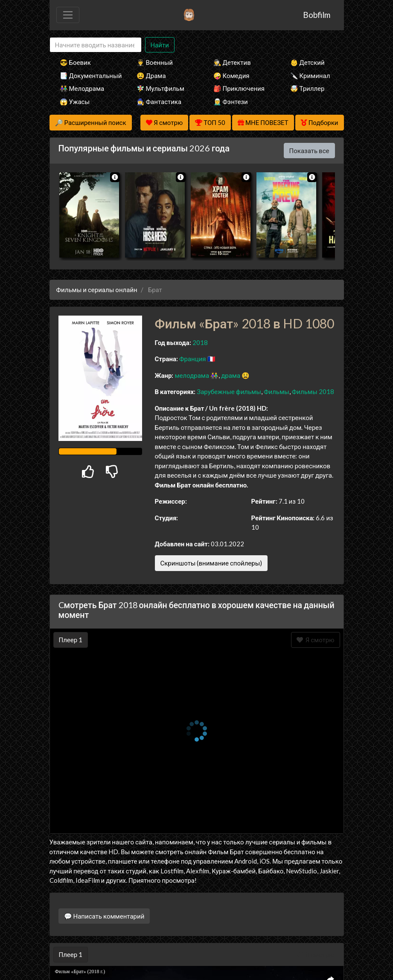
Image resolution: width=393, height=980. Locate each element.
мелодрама (192, 375)
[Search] (96, 45)
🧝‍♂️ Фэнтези (231, 101)
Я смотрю (316, 640)
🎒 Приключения (239, 88)
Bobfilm (317, 15)
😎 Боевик (75, 62)
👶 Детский (307, 62)
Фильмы (277, 391)
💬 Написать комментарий (104, 916)
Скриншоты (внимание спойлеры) (211, 563)
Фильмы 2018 (313, 391)
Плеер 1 (71, 640)
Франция (193, 359)
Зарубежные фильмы (229, 391)
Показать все (309, 151)
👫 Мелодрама (82, 88)
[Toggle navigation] (68, 15)
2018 (200, 342)
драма (231, 375)
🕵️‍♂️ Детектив (232, 62)
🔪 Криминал (310, 75)
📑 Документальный (87, 75)
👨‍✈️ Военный (155, 62)
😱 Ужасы (75, 101)
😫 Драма (151, 75)
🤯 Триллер (307, 88)
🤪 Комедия (231, 75)
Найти (160, 45)
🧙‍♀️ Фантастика (159, 101)
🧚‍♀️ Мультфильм (160, 88)
